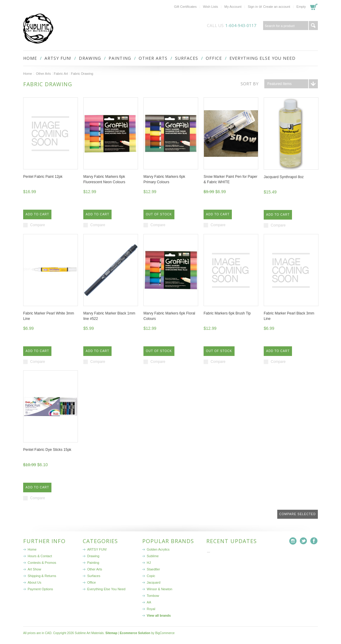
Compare (37, 225)
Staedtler (153, 569)
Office (214, 58)
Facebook (314, 541)
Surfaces (187, 58)
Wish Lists (210, 7)
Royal (151, 609)
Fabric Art (61, 74)
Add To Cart (37, 214)
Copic (151, 576)
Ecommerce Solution (135, 633)
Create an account (277, 7)
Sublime (153, 556)
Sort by (249, 84)
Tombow (153, 596)
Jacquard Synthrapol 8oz (284, 177)
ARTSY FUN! (58, 58)
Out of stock (159, 214)
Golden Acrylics (158, 549)
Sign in (253, 7)
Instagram (293, 541)
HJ (149, 563)
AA (149, 602)
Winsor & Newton (160, 589)
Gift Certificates (185, 7)
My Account (233, 7)
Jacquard (154, 582)
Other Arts (153, 58)
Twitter (304, 541)
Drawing (90, 58)
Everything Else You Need (263, 58)
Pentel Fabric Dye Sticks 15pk (47, 450)
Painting (120, 58)
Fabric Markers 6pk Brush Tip (227, 313)
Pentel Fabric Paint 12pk (43, 177)
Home (28, 74)
